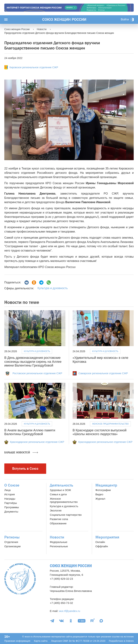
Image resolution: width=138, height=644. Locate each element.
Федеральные (58, 542)
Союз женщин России (64, 20)
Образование (58, 523)
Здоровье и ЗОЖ (60, 490)
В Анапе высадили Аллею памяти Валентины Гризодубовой (30, 432)
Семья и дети (58, 494)
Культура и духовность (52, 288)
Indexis (130, 641)
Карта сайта (41, 641)
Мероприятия (107, 537)
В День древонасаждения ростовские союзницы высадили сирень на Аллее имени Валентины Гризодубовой (33, 362)
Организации (12, 546)
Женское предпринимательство (110, 424)
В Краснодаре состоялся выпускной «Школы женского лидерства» (100, 432)
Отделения (11, 542)
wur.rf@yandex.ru (70, 611)
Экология (56, 510)
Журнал (100, 499)
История (10, 494)
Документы (11, 512)
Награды (10, 499)
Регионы (12, 537)
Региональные (59, 546)
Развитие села (59, 519)
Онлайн (100, 542)
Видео (99, 494)
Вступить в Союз (25, 469)
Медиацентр (106, 485)
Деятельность (61, 485)
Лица (7, 490)
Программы (12, 507)
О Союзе (12, 485)
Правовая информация (17, 641)
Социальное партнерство (66, 515)
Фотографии (103, 490)
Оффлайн (102, 546)
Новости (57, 537)
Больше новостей (21, 453)
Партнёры (11, 503)
